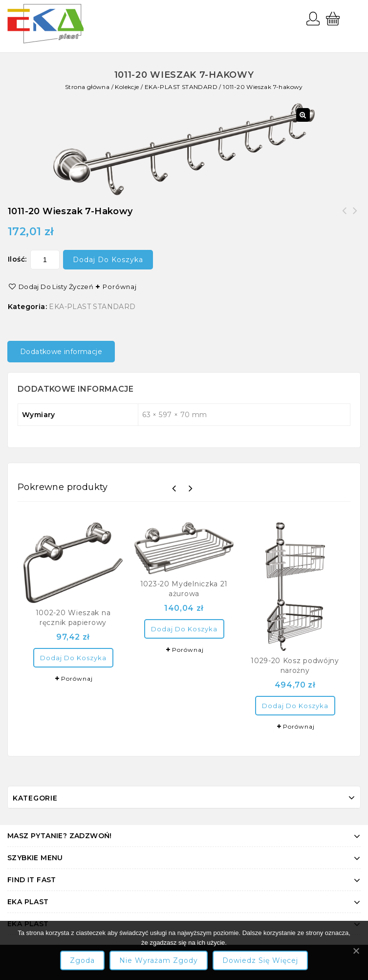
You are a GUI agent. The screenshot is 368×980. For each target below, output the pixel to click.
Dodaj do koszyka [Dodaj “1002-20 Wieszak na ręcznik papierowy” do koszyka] (73, 658)
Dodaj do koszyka (108, 260)
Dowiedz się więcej (260, 960)
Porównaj (120, 287)
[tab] (65, 352)
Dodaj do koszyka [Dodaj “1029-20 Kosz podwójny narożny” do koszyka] (295, 706)
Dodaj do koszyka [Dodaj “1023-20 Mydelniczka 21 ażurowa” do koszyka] (184, 629)
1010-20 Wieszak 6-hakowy (355, 217)
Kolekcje (127, 87)
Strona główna (87, 87)
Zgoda (82, 960)
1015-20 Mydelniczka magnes (345, 217)
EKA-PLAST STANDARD (181, 87)
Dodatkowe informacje (61, 352)
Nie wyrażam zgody (159, 960)
